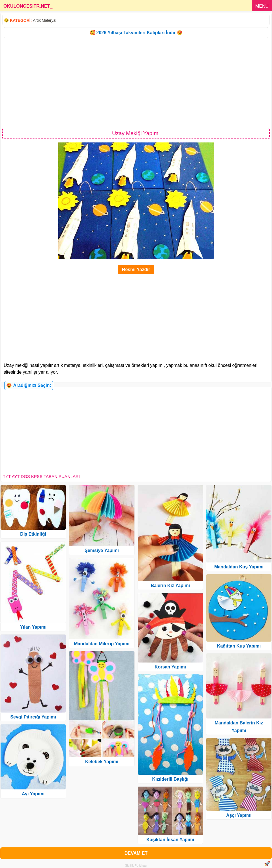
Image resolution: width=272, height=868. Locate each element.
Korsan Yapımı (170, 667)
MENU (262, 6)
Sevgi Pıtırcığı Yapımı (33, 717)
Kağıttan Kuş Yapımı (239, 646)
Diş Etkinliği (33, 534)
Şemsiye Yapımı (102, 550)
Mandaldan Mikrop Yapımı (102, 644)
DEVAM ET (136, 853)
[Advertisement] (136, 83)
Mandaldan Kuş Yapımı (239, 567)
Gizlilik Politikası (136, 865)
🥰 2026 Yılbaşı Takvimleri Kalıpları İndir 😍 (136, 33)
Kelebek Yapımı (102, 762)
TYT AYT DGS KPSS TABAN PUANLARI (41, 476)
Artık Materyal (44, 20)
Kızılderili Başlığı (170, 779)
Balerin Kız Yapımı (170, 585)
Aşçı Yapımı (239, 815)
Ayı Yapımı (33, 794)
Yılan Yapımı (33, 627)
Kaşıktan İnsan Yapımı (170, 840)
